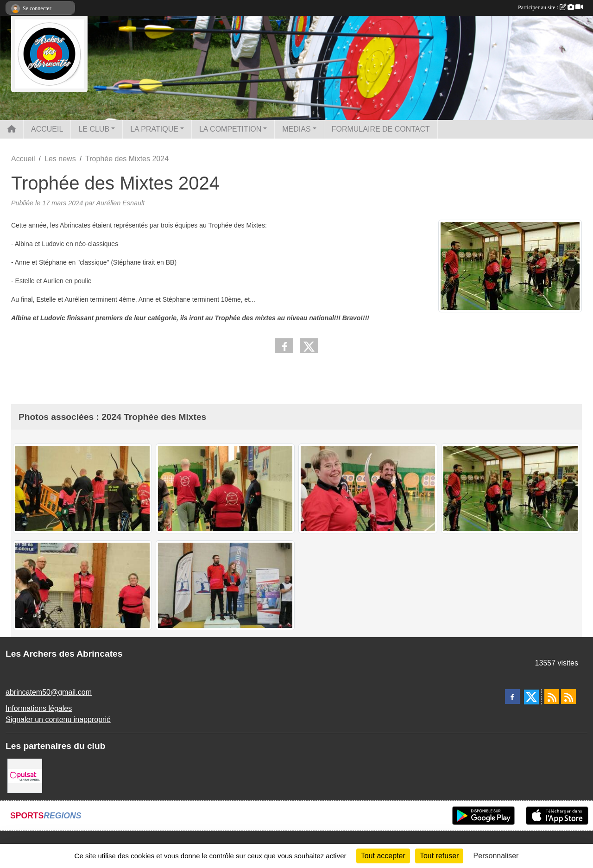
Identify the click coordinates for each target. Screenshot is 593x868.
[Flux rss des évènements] (568, 697)
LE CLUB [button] (94, 129)
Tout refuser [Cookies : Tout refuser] (439, 856)
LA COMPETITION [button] (230, 129)
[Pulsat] (25, 775)
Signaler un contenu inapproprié (58, 719)
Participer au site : (550, 7)
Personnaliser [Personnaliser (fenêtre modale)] (496, 856)
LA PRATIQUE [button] (154, 129)
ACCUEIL (47, 129)
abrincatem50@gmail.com (49, 692)
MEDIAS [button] (296, 129)
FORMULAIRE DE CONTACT (381, 129)
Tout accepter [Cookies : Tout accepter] (383, 856)
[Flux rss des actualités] (552, 697)
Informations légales (39, 708)
